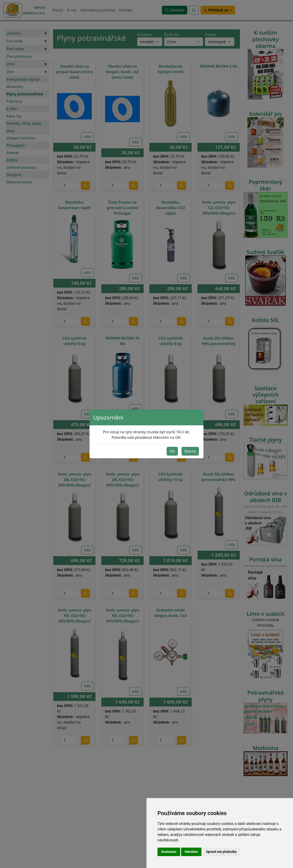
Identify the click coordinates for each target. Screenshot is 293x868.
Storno (190, 451)
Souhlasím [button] (169, 852)
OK (172, 451)
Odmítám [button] (191, 852)
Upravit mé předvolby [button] (221, 852)
